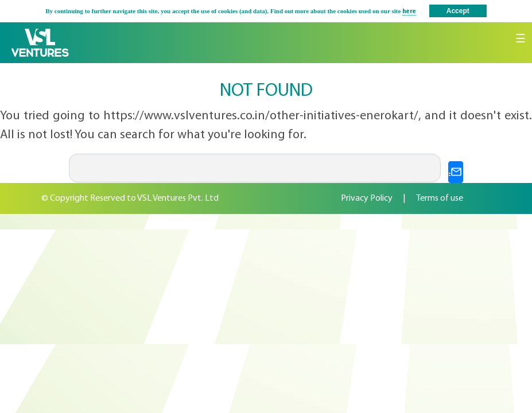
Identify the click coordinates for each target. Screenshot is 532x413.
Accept (458, 11)
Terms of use (440, 198)
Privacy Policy (367, 198)
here (409, 12)
